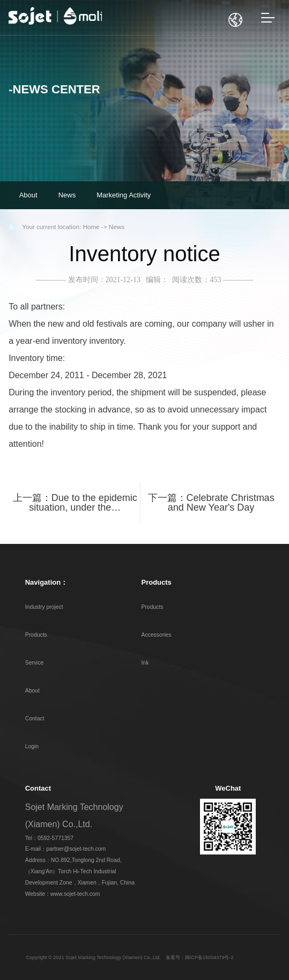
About (32, 691)
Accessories (156, 635)
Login (32, 746)
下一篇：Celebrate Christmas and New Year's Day (211, 503)
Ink (145, 663)
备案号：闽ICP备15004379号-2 (200, 957)
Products (36, 635)
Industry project (44, 607)
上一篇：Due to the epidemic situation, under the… (75, 503)
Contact (35, 719)
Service (35, 663)
